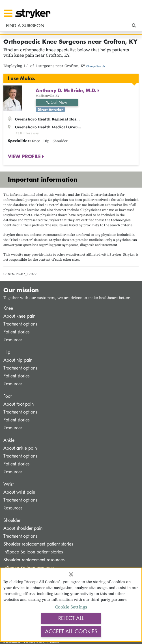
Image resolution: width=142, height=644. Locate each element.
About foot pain (19, 404)
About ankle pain (20, 448)
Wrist (8, 484)
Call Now (57, 102)
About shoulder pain (23, 528)
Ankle (9, 440)
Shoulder (12, 520)
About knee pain (19, 316)
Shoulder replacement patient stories (38, 544)
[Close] (71, 574)
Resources (13, 340)
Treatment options (20, 324)
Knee (8, 308)
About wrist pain (19, 492)
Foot (7, 396)
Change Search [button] (96, 66)
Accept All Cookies (71, 631)
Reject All (71, 618)
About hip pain (18, 360)
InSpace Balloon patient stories (33, 552)
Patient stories (16, 332)
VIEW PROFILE (25, 156)
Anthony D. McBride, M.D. (67, 90)
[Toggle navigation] (8, 13)
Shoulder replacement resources (34, 560)
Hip (7, 352)
